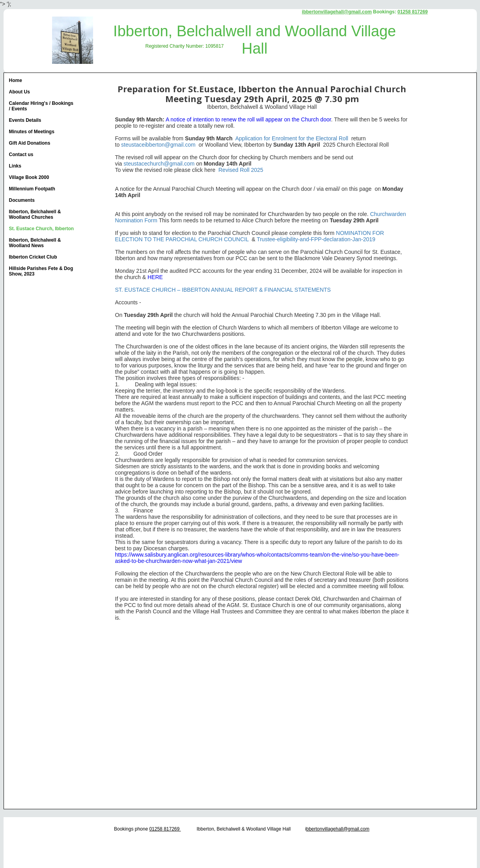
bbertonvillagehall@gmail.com (338, 829)
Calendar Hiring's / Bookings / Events (41, 106)
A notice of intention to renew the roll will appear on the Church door (248, 119)
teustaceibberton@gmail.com (160, 145)
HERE (155, 277)
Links (15, 166)
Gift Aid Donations (30, 143)
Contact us (21, 155)
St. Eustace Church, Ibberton (42, 229)
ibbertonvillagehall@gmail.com (337, 12)
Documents (22, 200)
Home (16, 80)
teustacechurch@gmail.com (160, 164)
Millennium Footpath (32, 189)
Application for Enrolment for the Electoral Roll (293, 138)
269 (176, 829)
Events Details (25, 120)
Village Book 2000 (29, 177)
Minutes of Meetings (32, 132)
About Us (20, 92)
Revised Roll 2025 (241, 170)
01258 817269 (413, 12)
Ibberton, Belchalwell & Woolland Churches (35, 214)
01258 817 (160, 829)
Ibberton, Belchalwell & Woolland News (35, 243)
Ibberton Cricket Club (33, 257)
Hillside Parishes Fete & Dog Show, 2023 (41, 271)
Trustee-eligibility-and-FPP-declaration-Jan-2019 (316, 239)
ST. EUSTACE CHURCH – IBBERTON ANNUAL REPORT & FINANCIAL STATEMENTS (224, 290)
